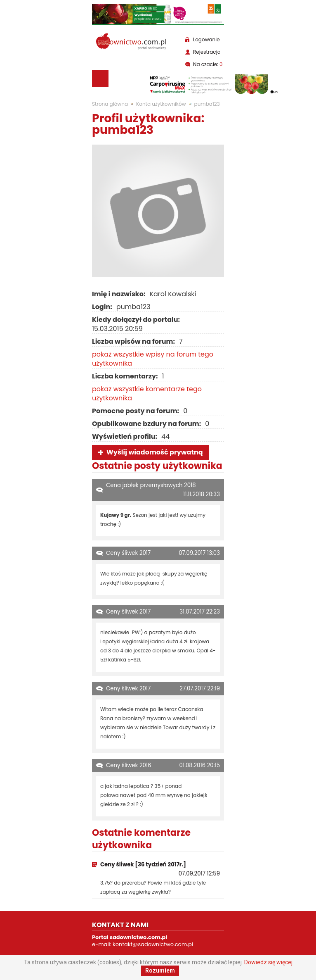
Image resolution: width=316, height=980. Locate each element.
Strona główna (110, 104)
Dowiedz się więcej (268, 962)
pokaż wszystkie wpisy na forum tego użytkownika (153, 359)
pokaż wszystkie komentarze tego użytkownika (147, 394)
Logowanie (206, 39)
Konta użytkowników (161, 104)
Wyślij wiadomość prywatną (155, 452)
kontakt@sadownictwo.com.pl (153, 944)
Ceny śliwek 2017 (128, 553)
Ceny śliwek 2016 (129, 765)
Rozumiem (160, 970)
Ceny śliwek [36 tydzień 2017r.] (143, 865)
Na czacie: (208, 64)
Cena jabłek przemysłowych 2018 (151, 485)
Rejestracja (207, 52)
